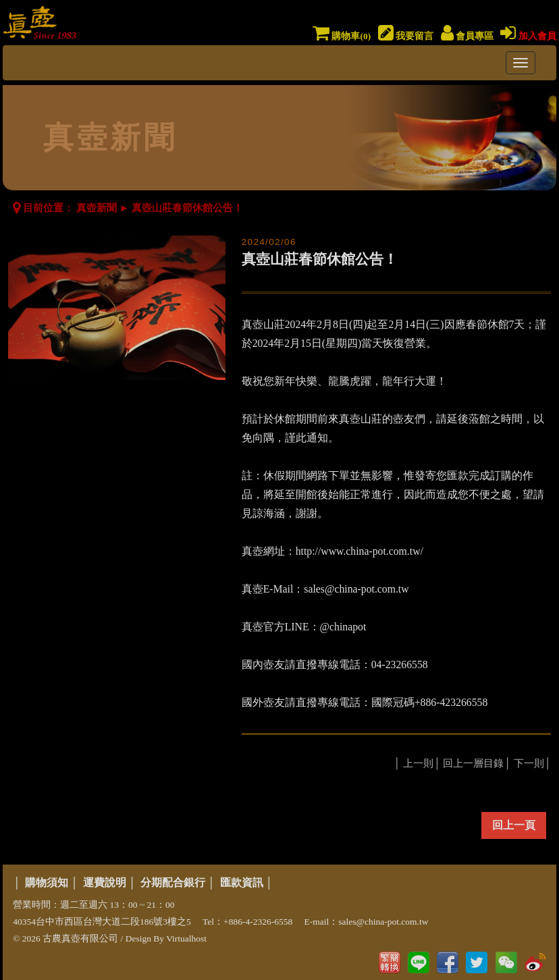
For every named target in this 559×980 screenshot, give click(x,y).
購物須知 (47, 882)
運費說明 (105, 882)
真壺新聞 (97, 208)
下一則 (529, 763)
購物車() (342, 36)
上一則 (418, 763)
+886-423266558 (451, 702)
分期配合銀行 (173, 882)
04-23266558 (400, 664)
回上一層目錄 (473, 763)
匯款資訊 (242, 882)
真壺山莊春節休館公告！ (187, 208)
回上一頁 (514, 825)
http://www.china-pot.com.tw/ (360, 551)
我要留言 (406, 36)
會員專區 (467, 36)
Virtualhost (186, 938)
